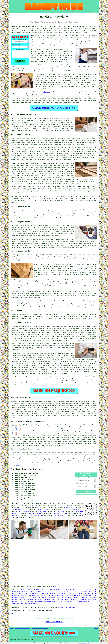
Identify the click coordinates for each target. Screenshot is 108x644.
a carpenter (68, 507)
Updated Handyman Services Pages (40, 628)
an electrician (35, 514)
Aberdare (47, 92)
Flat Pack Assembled (67, 602)
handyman (94, 38)
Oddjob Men (60, 596)
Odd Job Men (36, 592)
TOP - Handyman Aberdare (20, 614)
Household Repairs (18, 594)
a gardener (59, 516)
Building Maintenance (50, 590)
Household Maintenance (28, 598)
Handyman (69, 598)
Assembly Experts (51, 602)
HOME (71, 12)
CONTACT (86, 12)
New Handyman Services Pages (23, 628)
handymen (21, 401)
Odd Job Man (62, 594)
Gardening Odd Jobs (89, 592)
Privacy (96, 628)
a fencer (61, 512)
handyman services (58, 98)
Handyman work (16, 92)
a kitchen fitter (36, 516)
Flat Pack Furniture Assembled (31, 602)
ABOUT (80, 12)
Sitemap (12, 628)
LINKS (75, 12)
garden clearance (44, 509)
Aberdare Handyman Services (27, 469)
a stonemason (24, 512)
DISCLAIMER (93, 12)
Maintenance (66, 590)
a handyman (28, 415)
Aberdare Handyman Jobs (67, 607)
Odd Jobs (20, 590)
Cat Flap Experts (83, 602)
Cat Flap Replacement (29, 604)
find (16, 453)
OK (88, 643)
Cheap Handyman (33, 590)
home (82, 503)
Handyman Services (86, 594)
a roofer (43, 512)
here (17, 465)
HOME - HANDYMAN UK (54, 622)
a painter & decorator (72, 509)
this (88, 319)
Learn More (82, 643)
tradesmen (30, 518)
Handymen (25, 592)
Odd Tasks (42, 598)
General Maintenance (74, 596)
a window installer (60, 514)
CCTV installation (18, 509)
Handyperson (23, 596)
